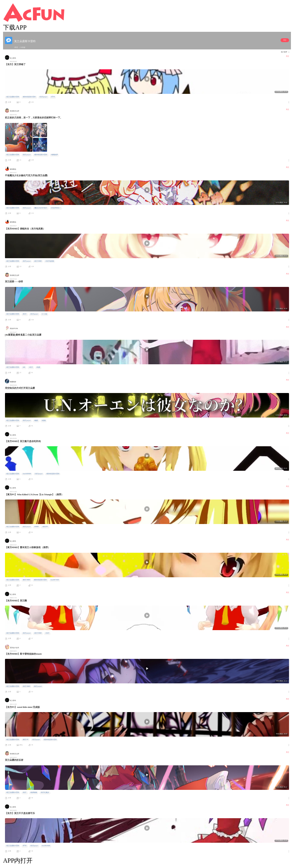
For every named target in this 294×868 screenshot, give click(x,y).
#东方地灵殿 (50, 261)
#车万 (24, 314)
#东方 (31, 367)
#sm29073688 (55, 580)
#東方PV (45, 527)
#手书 (53, 97)
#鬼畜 (38, 367)
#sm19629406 (46, 846)
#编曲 (36, 421)
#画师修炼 (34, 793)
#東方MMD (26, 580)
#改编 (44, 421)
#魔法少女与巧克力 (41, 208)
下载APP (15, 27)
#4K (24, 367)
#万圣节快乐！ (56, 208)
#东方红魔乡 (45, 793)
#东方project (43, 97)
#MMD (37, 527)
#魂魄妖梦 (54, 155)
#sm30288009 (27, 474)
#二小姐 (44, 314)
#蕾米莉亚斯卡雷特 (29, 97)
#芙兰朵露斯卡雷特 (13, 97)
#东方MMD (38, 261)
